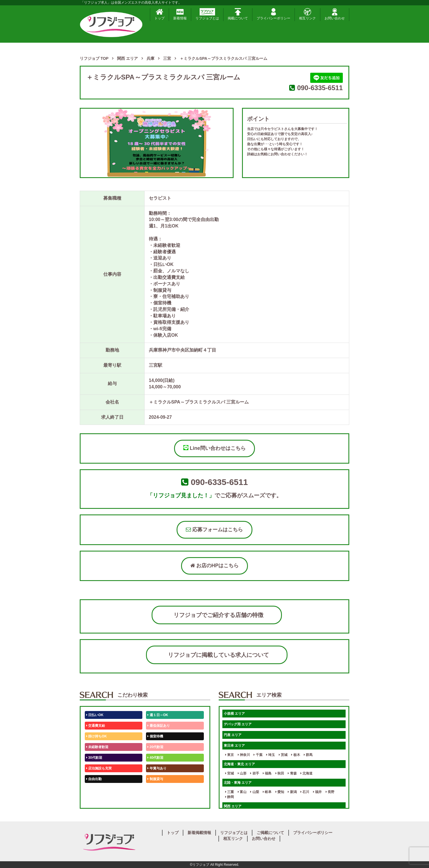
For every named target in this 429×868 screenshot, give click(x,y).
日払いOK (95, 715)
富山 (242, 792)
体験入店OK (96, 800)
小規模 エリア (234, 714)
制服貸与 (155, 779)
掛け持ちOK (96, 736)
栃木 (295, 755)
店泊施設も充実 (99, 768)
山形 (242, 773)
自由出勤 (94, 779)
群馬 (308, 755)
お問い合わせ (335, 14)
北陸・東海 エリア (238, 783)
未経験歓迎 (157, 790)
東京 (230, 755)
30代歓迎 (94, 758)
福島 (267, 773)
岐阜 (267, 792)
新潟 (292, 792)
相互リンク (307, 14)
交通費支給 (96, 726)
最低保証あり (158, 726)
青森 (292, 773)
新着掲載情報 (199, 833)
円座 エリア (233, 735)
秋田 (280, 773)
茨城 (283, 755)
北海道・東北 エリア (239, 764)
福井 (317, 792)
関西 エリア (233, 806)
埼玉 (271, 755)
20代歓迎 (155, 747)
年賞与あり (157, 768)
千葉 (258, 755)
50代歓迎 (94, 790)
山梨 (255, 792)
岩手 (255, 773)
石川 (305, 792)
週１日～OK (158, 715)
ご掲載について (270, 833)
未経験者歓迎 (97, 747)
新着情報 (180, 14)
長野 (330, 792)
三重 (230, 792)
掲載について (238, 14)
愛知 (280, 792)
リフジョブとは (207, 14)
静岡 (230, 797)
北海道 (306, 773)
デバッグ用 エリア (238, 724)
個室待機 (155, 736)
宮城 (230, 773)
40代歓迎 (155, 758)
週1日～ (154, 800)
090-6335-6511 (320, 88)
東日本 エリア (234, 746)
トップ (159, 14)
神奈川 (244, 755)
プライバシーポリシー (273, 14)
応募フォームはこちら (214, 530)
